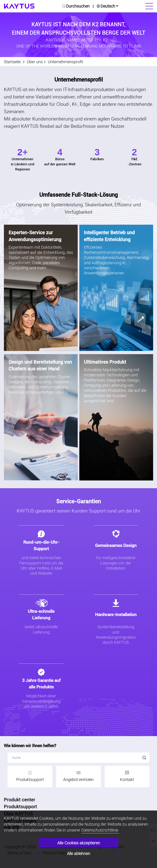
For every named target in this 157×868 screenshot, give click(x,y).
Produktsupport (30, 776)
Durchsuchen (78, 6)
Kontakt (127, 776)
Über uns (35, 62)
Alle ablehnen (78, 853)
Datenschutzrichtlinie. (100, 830)
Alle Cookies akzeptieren (79, 843)
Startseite (12, 62)
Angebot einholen (78, 776)
